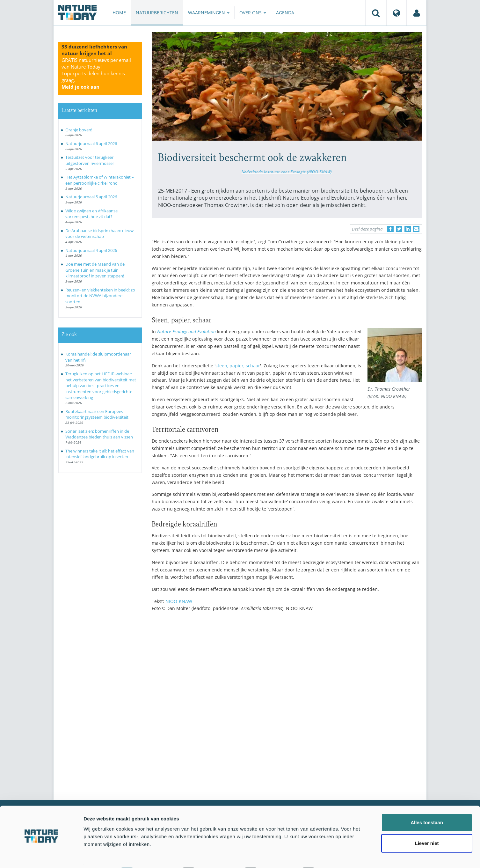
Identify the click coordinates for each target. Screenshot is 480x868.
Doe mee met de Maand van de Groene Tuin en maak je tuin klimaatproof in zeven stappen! (95, 270)
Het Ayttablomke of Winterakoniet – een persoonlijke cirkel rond (100, 180)
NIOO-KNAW (179, 601)
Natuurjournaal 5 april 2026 (91, 197)
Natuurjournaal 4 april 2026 (91, 250)
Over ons (253, 13)
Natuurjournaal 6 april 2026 (91, 143)
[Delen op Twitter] (399, 229)
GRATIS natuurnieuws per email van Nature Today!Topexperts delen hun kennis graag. (96, 73)
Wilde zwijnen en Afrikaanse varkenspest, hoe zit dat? (91, 214)
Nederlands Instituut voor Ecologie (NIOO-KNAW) (287, 172)
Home (119, 13)
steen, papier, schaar (238, 366)
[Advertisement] (287, 672)
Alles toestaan (427, 805)
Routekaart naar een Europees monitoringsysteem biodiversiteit (97, 414)
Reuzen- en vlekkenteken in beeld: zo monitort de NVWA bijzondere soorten (100, 296)
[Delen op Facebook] (390, 229)
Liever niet (427, 826)
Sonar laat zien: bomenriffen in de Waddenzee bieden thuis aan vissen (99, 434)
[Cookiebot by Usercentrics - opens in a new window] (41, 856)
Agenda (285, 13)
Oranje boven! (79, 130)
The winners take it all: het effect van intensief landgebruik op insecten (100, 454)
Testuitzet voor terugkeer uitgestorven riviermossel (89, 160)
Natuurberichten (157, 13)
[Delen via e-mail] (416, 229)
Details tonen (344, 855)
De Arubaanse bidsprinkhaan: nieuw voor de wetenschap (99, 234)
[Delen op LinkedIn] (408, 229)
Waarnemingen (209, 13)
